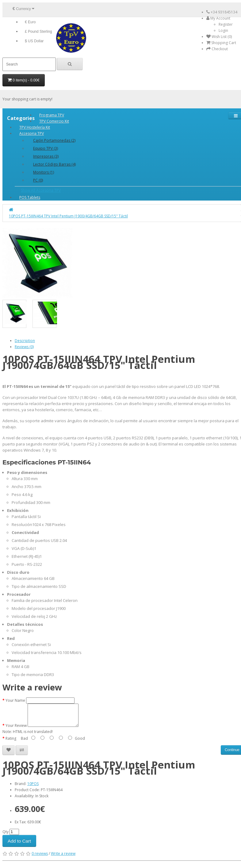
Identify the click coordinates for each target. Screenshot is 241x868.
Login (223, 30)
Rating (11, 743)
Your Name (15, 700)
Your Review (16, 730)
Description (25, 341)
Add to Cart (19, 845)
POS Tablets (30, 197)
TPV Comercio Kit (54, 121)
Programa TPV (52, 115)
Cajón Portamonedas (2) (54, 140)
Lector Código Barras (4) (54, 164)
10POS (33, 788)
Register (226, 24)
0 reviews (40, 858)
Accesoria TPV (32, 133)
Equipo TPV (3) (46, 148)
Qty (6, 836)
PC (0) (38, 180)
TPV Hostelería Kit (35, 127)
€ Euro (30, 22)
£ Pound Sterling (38, 32)
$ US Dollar (34, 41)
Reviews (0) (24, 347)
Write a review (63, 858)
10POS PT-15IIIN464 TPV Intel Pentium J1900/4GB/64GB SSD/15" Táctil (68, 216)
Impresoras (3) (46, 156)
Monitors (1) (44, 172)
